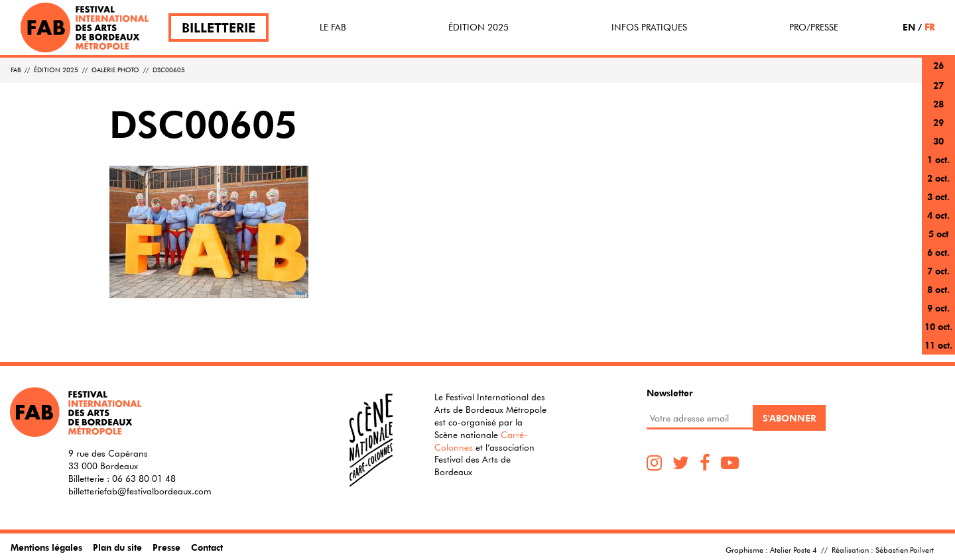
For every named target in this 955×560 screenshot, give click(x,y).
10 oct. (938, 326)
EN (909, 27)
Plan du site (117, 547)
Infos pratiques (649, 27)
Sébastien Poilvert (905, 549)
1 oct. (938, 159)
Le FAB (333, 27)
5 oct (938, 234)
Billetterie (219, 28)
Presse (166, 547)
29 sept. (938, 130)
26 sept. (938, 73)
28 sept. (938, 112)
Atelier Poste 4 (794, 549)
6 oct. (938, 252)
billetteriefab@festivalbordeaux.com (140, 491)
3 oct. (938, 196)
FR (929, 27)
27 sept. (938, 93)
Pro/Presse (814, 27)
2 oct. (938, 178)
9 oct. (938, 308)
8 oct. (938, 289)
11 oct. (938, 345)
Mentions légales (46, 547)
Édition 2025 (478, 27)
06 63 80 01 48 (144, 478)
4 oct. (938, 215)
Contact (207, 547)
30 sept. (938, 149)
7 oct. (938, 271)
